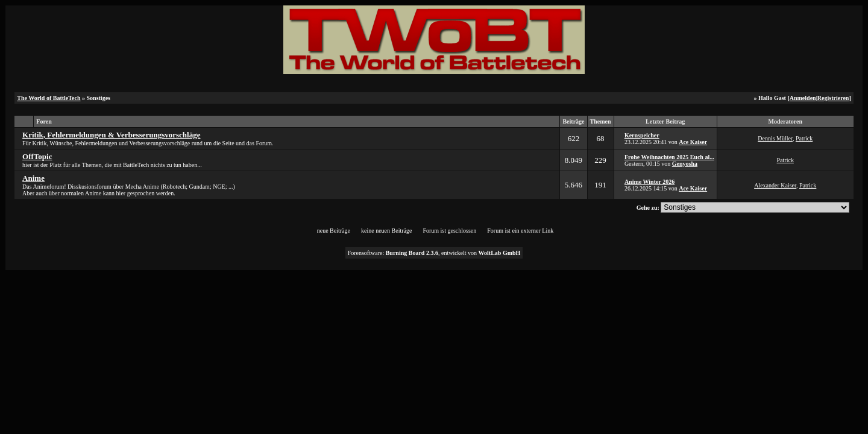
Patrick (804, 138)
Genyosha (685, 164)
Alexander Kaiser (775, 185)
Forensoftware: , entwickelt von (434, 253)
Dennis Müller (775, 138)
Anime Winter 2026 (649, 182)
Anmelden (803, 98)
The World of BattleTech (49, 98)
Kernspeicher (642, 135)
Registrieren (833, 98)
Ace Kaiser (693, 142)
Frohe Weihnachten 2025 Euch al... (669, 157)
